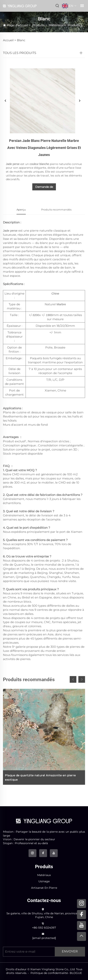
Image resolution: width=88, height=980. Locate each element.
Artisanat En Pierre (44, 888)
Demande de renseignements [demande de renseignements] (44, 188)
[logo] (44, 821)
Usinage (44, 881)
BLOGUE (76, 973)
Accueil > (10, 40)
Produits (38, 25)
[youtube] (54, 853)
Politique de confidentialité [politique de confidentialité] (49, 973)
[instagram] (32, 853)
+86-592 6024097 (44, 928)
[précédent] (6, 101)
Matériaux (56, 25)
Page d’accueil (17, 25)
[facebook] (43, 853)
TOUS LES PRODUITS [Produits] (20, 53)
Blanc (21, 40)
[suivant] (80, 101)
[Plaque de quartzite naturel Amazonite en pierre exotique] (44, 737)
